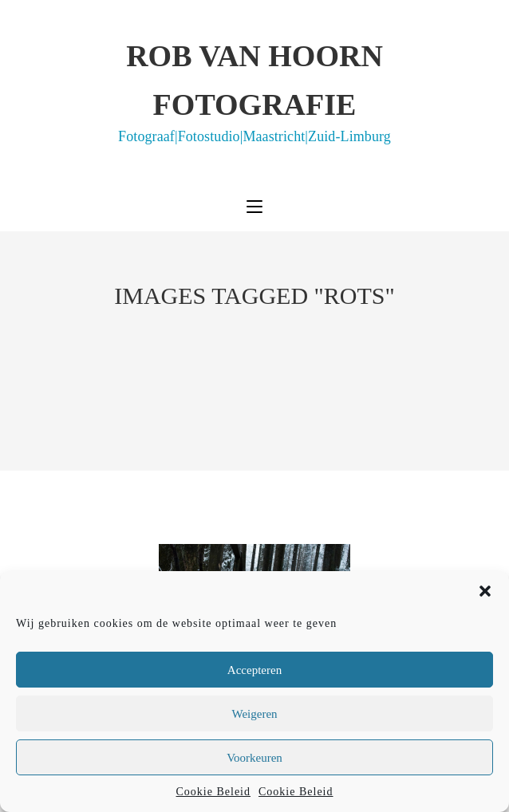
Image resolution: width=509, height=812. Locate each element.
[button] (485, 591)
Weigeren (254, 714)
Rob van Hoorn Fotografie (254, 91)
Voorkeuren (254, 758)
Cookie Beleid (214, 792)
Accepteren (254, 670)
